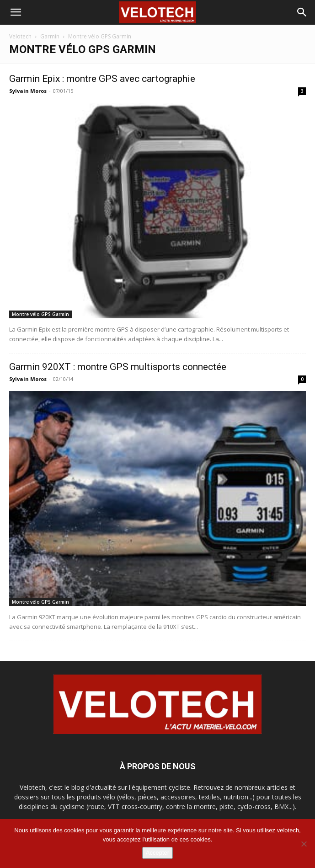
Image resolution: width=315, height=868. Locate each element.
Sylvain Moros (28, 91)
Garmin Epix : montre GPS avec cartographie (102, 79)
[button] (16, 12)
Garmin (50, 36)
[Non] (304, 844)
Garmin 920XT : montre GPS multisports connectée (118, 367)
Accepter (157, 853)
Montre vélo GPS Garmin (40, 314)
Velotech (20, 36)
